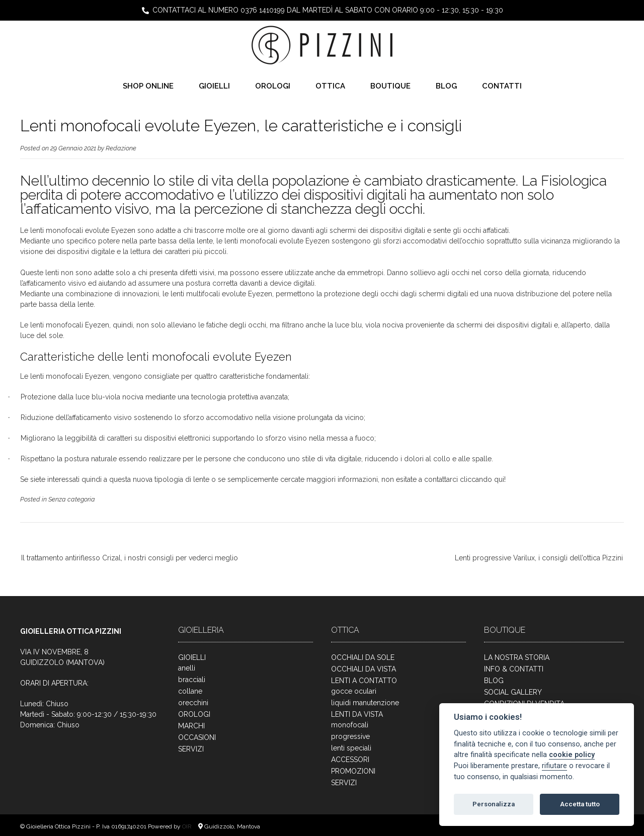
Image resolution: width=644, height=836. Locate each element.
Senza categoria (72, 499)
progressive (350, 736)
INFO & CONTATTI (514, 669)
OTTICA (330, 86)
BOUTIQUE (390, 86)
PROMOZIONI (353, 771)
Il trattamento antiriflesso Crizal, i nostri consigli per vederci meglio (130, 558)
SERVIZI (191, 749)
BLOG (446, 86)
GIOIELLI (214, 86)
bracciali (192, 680)
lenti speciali (351, 748)
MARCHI (191, 726)
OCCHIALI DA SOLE (363, 657)
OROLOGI (273, 86)
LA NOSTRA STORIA (517, 657)
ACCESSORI (350, 760)
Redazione (121, 148)
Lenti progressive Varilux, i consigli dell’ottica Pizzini (539, 558)
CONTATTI (502, 86)
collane (190, 691)
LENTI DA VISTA (357, 714)
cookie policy (572, 755)
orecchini (193, 703)
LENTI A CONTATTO (364, 681)
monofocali (350, 725)
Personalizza (494, 804)
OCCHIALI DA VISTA (364, 669)
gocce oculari (354, 691)
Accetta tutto (580, 804)
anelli (187, 668)
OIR (188, 826)
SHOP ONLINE (148, 86)
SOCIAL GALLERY (513, 692)
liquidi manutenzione (365, 703)
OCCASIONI (197, 737)
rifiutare (554, 766)
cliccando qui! (483, 479)
